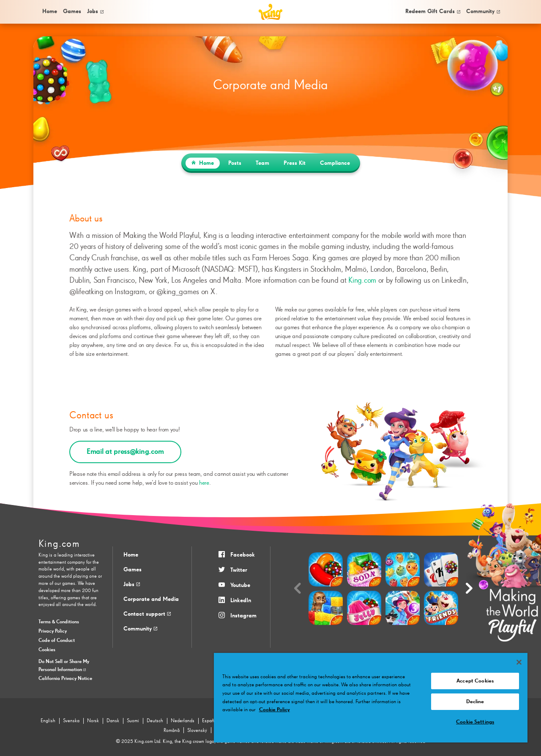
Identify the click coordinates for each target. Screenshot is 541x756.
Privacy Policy (53, 631)
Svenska (71, 721)
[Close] (519, 662)
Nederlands (183, 721)
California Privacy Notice (65, 679)
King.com (362, 280)
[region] (371, 698)
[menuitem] (49, 12)
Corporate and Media (151, 599)
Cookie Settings (475, 722)
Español (210, 721)
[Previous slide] (298, 589)
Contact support (147, 614)
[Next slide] (469, 589)
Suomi (133, 721)
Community (483, 11)
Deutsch (155, 721)
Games (133, 570)
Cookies (47, 650)
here (204, 483)
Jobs (95, 11)
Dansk (113, 721)
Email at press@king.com (125, 452)
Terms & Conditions (59, 622)
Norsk (93, 721)
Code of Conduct (57, 641)
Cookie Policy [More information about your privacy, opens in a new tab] (275, 710)
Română (172, 731)
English (48, 721)
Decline (475, 702)
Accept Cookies (475, 681)
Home (50, 11)
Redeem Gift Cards (433, 11)
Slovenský (197, 731)
